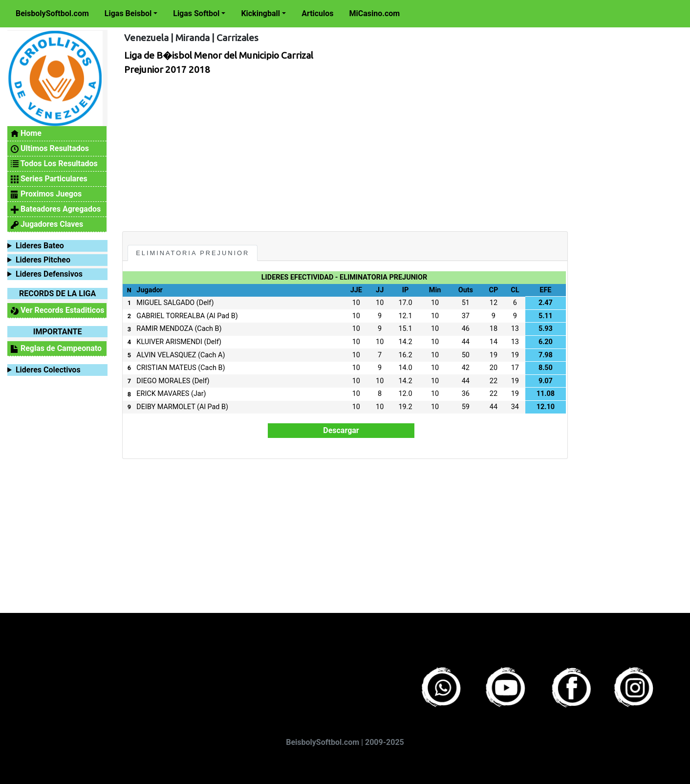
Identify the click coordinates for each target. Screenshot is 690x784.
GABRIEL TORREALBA (171, 316)
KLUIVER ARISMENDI (169, 342)
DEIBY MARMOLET (166, 407)
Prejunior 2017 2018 (167, 69)
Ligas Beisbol (128, 13)
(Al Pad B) (222, 316)
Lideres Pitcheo (43, 260)
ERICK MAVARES (163, 394)
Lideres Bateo (40, 246)
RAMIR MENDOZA (164, 329)
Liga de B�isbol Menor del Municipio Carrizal (219, 55)
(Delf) (205, 303)
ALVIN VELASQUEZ (166, 355)
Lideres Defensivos (49, 274)
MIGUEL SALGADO (165, 303)
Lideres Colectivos (48, 370)
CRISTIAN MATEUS (166, 368)
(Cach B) (208, 329)
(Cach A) (212, 355)
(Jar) (199, 394)
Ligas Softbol (196, 13)
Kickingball (260, 13)
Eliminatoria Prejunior (193, 253)
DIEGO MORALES (163, 381)
